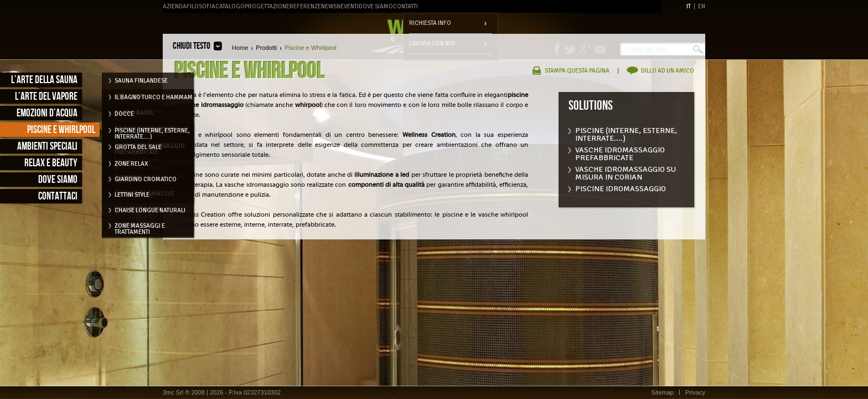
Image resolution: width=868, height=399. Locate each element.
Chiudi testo (192, 46)
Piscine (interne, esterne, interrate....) (626, 132)
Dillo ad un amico (668, 71)
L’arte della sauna (44, 80)
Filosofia (201, 6)
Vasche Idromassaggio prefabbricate (620, 152)
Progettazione (267, 6)
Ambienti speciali (47, 147)
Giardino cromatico (146, 179)
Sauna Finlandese (141, 81)
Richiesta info (430, 23)
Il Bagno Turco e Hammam (154, 97)
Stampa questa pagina (577, 71)
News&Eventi (340, 6)
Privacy (695, 392)
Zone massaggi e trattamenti (140, 228)
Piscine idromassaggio (621, 189)
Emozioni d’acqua (47, 113)
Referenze (305, 6)
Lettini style (132, 195)
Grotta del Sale (138, 147)
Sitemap (663, 392)
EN (702, 6)
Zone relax (131, 164)
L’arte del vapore (46, 97)
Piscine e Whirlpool (61, 130)
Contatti (405, 6)
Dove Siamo (376, 6)
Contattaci (58, 196)
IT (689, 6)
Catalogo (230, 6)
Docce (124, 114)
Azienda (175, 6)
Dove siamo (58, 180)
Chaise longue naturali (150, 210)
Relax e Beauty (51, 163)
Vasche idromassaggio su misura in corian (626, 171)
